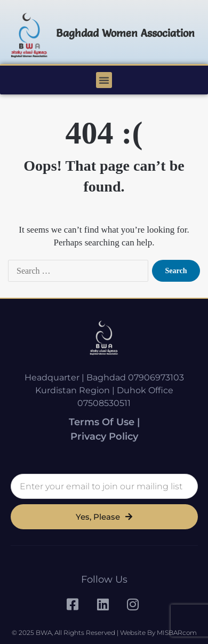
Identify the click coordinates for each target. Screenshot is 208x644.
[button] (104, 80)
